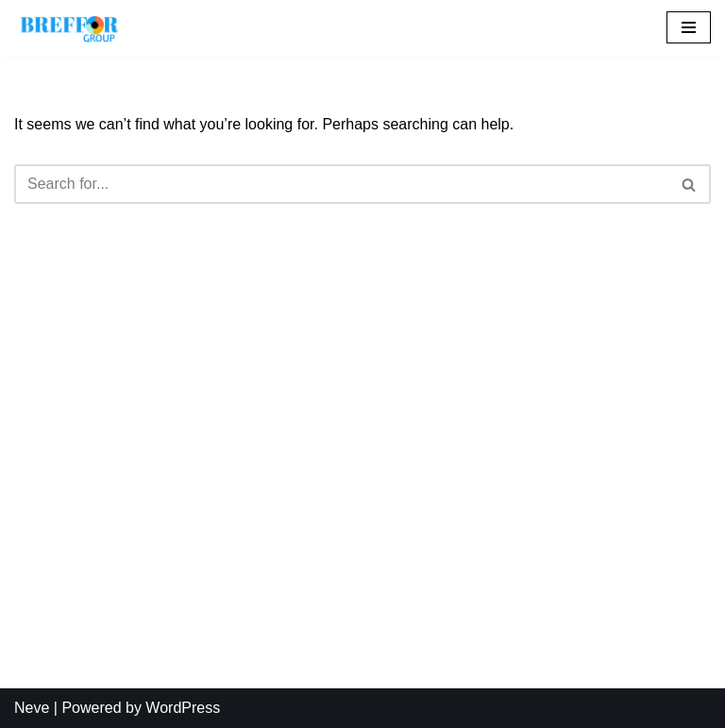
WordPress (183, 708)
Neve (32, 708)
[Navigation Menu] (689, 27)
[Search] (341, 184)
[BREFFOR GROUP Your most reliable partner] (71, 28)
